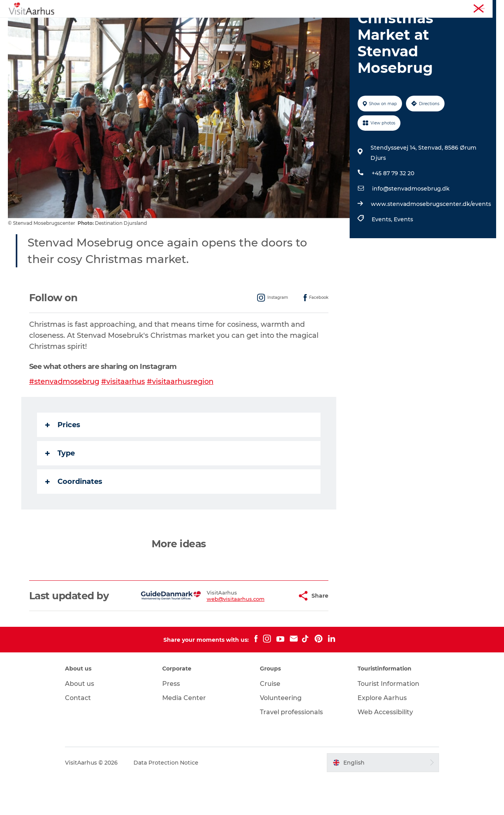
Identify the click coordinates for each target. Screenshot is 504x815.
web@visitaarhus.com (216, 636)
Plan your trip (323, 25)
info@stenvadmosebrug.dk (411, 226)
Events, (383, 257)
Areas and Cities (267, 25)
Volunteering (281, 735)
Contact (79, 735)
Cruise (270, 721)
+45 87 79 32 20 (393, 211)
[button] (271, 633)
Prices (63, 462)
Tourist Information (437, 7)
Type (60, 491)
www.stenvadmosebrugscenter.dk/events (431, 241)
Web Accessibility (384, 749)
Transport (370, 25)
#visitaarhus (123, 419)
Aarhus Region (390, 7)
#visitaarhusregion (180, 419)
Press (172, 721)
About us (81, 721)
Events (175, 25)
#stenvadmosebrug (64, 419)
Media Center (185, 735)
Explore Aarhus (381, 735)
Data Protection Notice (167, 800)
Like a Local (214, 25)
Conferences (482, 7)
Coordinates (74, 519)
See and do (136, 25)
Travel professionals (291, 749)
